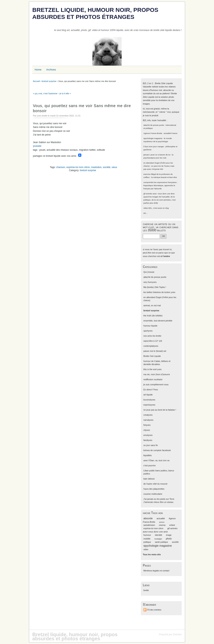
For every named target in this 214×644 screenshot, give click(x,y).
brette (146, 590)
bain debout (149, 479)
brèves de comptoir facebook (157, 450)
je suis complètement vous (156, 384)
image (169, 535)
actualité (161, 518)
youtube (37, 146)
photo (169, 539)
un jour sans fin (151, 445)
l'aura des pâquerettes (154, 489)
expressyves (149, 405)
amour (162, 522)
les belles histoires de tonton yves (159, 292)
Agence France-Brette (153, 133)
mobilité (147, 539)
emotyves (148, 435)
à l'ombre (165, 256)
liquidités (148, 455)
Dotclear (177, 634)
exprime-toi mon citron (78, 167)
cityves (147, 430)
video (146, 208)
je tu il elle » (65, 93)
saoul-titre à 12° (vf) (153, 341)
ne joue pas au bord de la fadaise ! (160, 410)
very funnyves (150, 282)
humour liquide (150, 326)
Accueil (36, 81)
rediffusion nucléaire (153, 379)
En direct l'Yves (151, 390)
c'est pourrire (150, 465)
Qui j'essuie (149, 272)
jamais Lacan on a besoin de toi (157, 155)
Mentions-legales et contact (156, 571)
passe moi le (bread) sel (155, 351)
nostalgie (158, 539)
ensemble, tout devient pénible (158, 321)
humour (147, 535)
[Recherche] (151, 236)
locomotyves (149, 400)
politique (147, 542)
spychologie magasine (153, 138)
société (107, 167)
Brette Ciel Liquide (152, 356)
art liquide (148, 395)
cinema (162, 525)
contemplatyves (151, 346)
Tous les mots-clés (152, 555)
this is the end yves (152, 369)
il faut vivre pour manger (154, 146)
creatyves (148, 415)
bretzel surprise (49, 81)
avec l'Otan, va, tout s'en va (156, 460)
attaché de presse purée (154, 125)
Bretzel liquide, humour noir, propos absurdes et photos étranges (95, 13)
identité (158, 535)
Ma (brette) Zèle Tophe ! (155, 287)
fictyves (147, 425)
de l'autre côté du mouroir (155, 484)
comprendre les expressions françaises (160, 182)
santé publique (161, 542)
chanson (61, 167)
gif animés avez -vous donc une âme (159, 194)
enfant (172, 525)
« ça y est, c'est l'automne (45, 93)
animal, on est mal (152, 305)
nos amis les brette (152, 336)
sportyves (148, 331)
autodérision (149, 525)
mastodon (96, 167)
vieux (114, 167)
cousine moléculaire (153, 494)
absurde (148, 518)
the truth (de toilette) (153, 316)
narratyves (148, 420)
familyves (148, 440)
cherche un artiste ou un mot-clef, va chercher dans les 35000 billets (160, 227)
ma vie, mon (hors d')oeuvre (157, 374)
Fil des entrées (154, 610)
